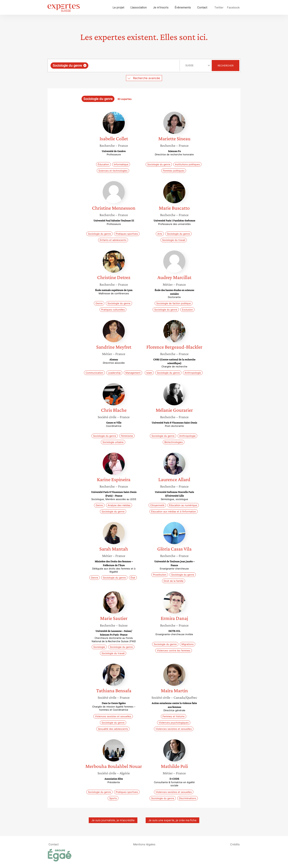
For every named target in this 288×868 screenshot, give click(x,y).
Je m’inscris (161, 7)
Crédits (235, 844)
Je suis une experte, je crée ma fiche (172, 820)
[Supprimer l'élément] (85, 65)
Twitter (219, 7)
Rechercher (226, 66)
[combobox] (114, 66)
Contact (202, 7)
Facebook (233, 7)
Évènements (183, 7)
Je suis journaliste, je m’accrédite (113, 820)
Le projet (118, 7)
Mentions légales (144, 844)
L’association (139, 7)
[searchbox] (127, 66)
